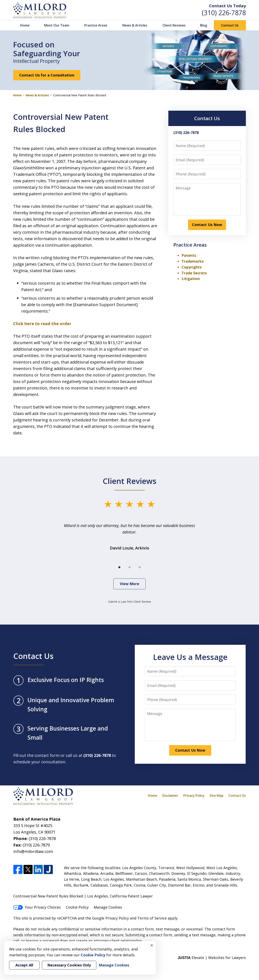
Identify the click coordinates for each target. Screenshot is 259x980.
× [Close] (152, 945)
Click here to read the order (42, 324)
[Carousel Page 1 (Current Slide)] (119, 567)
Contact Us (230, 25)
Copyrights (192, 267)
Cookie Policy (77, 907)
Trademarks (193, 261)
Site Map (217, 795)
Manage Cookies (108, 907)
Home (25, 25)
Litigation (191, 279)
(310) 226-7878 (224, 13)
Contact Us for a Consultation (47, 75)
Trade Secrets (194, 273)
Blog (204, 25)
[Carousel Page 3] (140, 567)
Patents (189, 255)
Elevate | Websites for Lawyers (212, 958)
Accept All (24, 965)
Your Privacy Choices (37, 907)
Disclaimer (170, 795)
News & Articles (135, 25)
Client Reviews (174, 25)
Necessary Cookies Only (69, 965)
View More (129, 584)
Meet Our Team (57, 25)
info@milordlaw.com (33, 851)
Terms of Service (152, 918)
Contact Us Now (207, 225)
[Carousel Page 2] (129, 567)
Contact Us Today (227, 6)
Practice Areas (96, 25)
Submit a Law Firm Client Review (130, 602)
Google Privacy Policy (110, 918)
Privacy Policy (194, 795)
